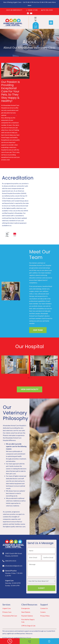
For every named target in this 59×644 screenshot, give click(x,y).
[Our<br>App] (36, 24)
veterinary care (12, 115)
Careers (43, 612)
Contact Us (44, 608)
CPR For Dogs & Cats (28, 626)
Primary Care (7, 612)
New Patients (26, 612)
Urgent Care (7, 608)
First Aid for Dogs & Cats (28, 621)
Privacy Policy (45, 616)
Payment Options (27, 616)
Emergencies (26, 608)
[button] (51, 23)
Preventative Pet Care (10, 616)
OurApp (36, 27)
